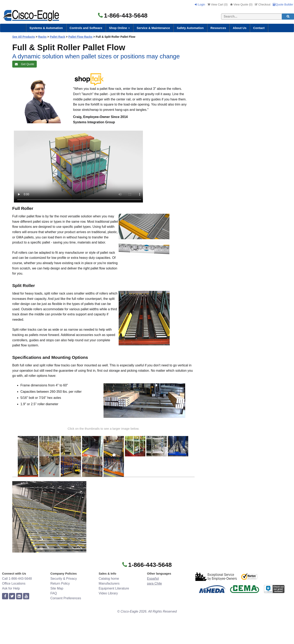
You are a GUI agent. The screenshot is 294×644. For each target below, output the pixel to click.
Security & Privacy (64, 579)
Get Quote (24, 64)
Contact (259, 28)
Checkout (263, 4)
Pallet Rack (57, 37)
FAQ (54, 593)
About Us (240, 28)
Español (153, 579)
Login (200, 4)
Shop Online (120, 28)
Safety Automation (190, 28)
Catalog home (109, 579)
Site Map (57, 588)
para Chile (154, 583)
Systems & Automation (46, 28)
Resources (218, 28)
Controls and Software (86, 28)
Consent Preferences (66, 598)
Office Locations (14, 583)
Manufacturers (109, 583)
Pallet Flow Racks (80, 37)
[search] (288, 17)
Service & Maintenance (153, 28)
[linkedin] (19, 596)
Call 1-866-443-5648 (17, 579)
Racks (42, 37)
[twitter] (12, 596)
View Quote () (241, 4)
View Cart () (217, 4)
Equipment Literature (114, 588)
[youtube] (26, 596)
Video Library (108, 593)
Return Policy (60, 583)
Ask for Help (11, 588)
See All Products (24, 37)
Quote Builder (283, 4)
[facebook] (5, 596)
